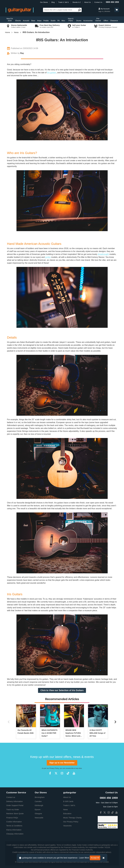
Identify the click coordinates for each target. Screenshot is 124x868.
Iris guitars (52, 73)
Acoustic (26, 21)
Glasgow (38, 813)
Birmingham (40, 797)
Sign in (101, 11)
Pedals (46, 21)
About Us (87, 2)
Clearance (114, 21)
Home (8, 32)
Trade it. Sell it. (69, 805)
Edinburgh (39, 805)
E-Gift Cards (68, 801)
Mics (63, 21)
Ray (22, 53)
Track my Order (13, 809)
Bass (33, 21)
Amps (39, 21)
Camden (38, 801)
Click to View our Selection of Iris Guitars (62, 690)
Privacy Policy (54, 768)
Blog (53, 2)
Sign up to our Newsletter (62, 763)
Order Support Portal (15, 805)
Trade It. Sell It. (64, 2)
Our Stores (44, 2)
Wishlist (107, 11)
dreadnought (103, 254)
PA (58, 21)
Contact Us (98, 2)
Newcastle (39, 818)
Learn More (84, 858)
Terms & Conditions (14, 826)
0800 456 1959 (112, 2)
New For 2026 (10, 20)
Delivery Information (14, 801)
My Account (104, 9)
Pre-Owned (98, 20)
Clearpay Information (15, 834)
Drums (79, 21)
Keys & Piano (71, 20)
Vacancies (67, 826)
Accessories (88, 21)
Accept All (95, 858)
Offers (106, 21)
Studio (53, 21)
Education (67, 813)
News (16, 32)
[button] (117, 10)
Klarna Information (14, 830)
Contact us (11, 797)
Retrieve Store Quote (15, 813)
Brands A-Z (77, 2)
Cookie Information (14, 822)
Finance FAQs (12, 818)
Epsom (38, 809)
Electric (18, 21)
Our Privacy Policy (71, 822)
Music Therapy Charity (72, 818)
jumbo (48, 257)
